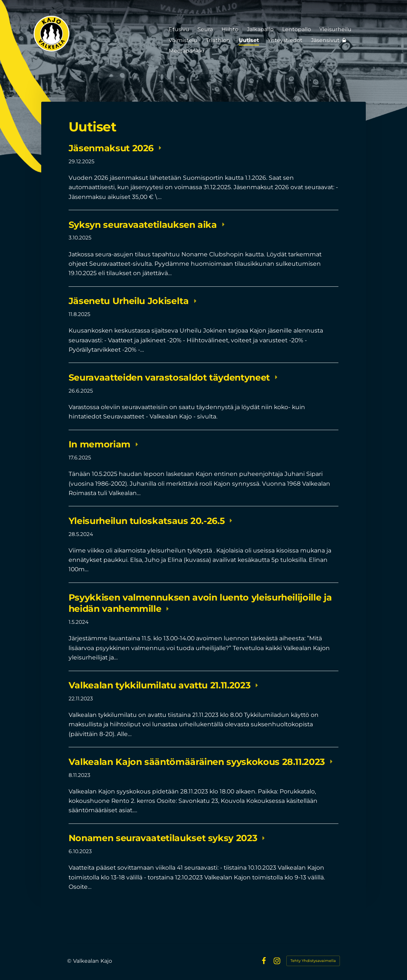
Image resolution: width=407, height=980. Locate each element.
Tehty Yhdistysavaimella (313, 961)
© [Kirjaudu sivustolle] (70, 961)
